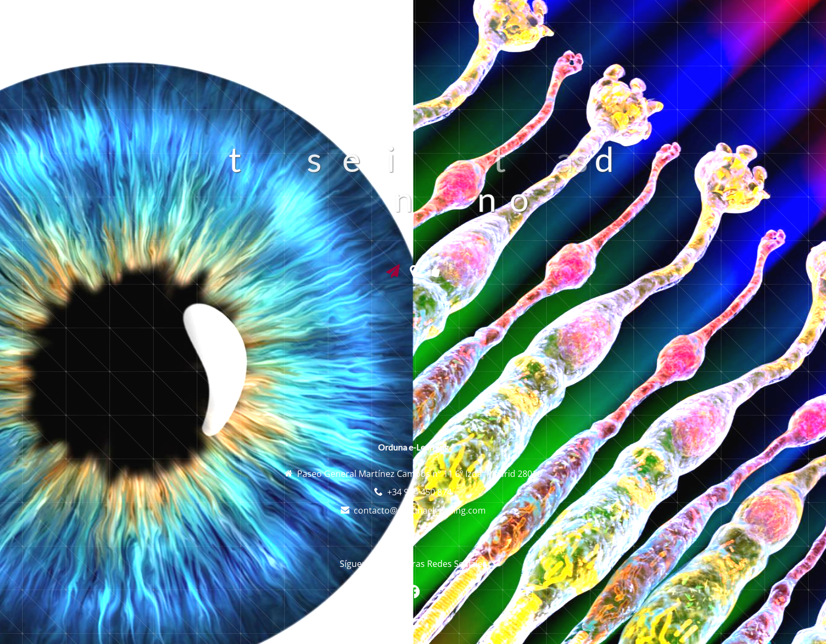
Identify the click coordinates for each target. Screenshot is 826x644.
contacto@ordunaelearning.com (420, 510)
